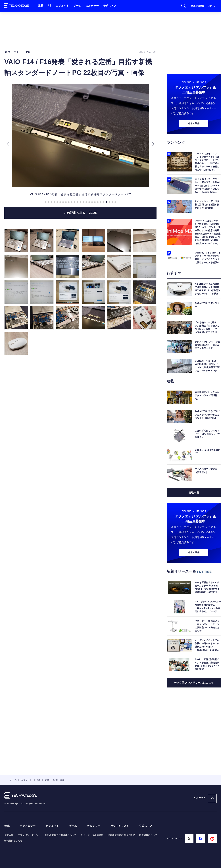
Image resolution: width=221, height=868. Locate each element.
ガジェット (62, 6)
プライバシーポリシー (29, 835)
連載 (41, 6)
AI (50, 6)
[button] (8, 144)
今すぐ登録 (194, 123)
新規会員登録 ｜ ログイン (204, 6)
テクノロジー (28, 826)
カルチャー (92, 6)
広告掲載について (148, 835)
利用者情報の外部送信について (61, 835)
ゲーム (77, 6)
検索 (184, 6)
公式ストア (110, 6)
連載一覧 (194, 492)
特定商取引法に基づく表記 (121, 835)
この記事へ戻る (81, 213)
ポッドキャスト (120, 826)
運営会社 (9, 835)
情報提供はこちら (13, 841)
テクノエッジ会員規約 (92, 835)
